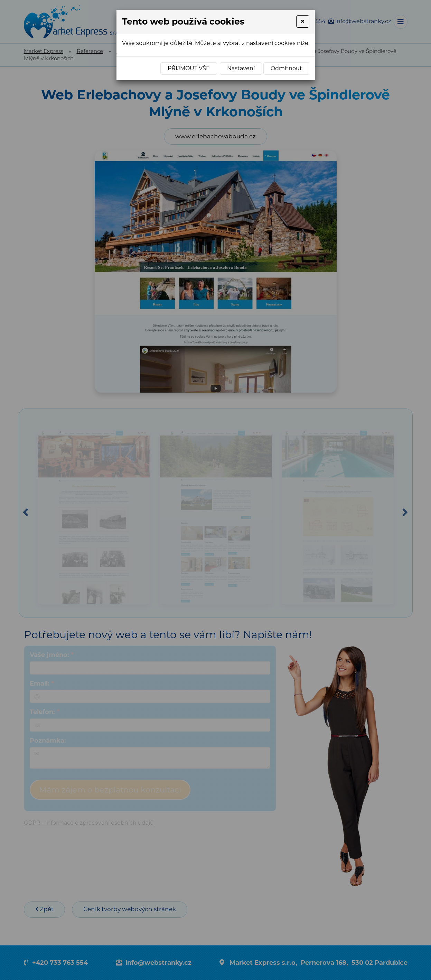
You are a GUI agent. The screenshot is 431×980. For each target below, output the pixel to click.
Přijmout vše (189, 68)
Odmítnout (286, 68)
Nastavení (241, 68)
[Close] (303, 21)
